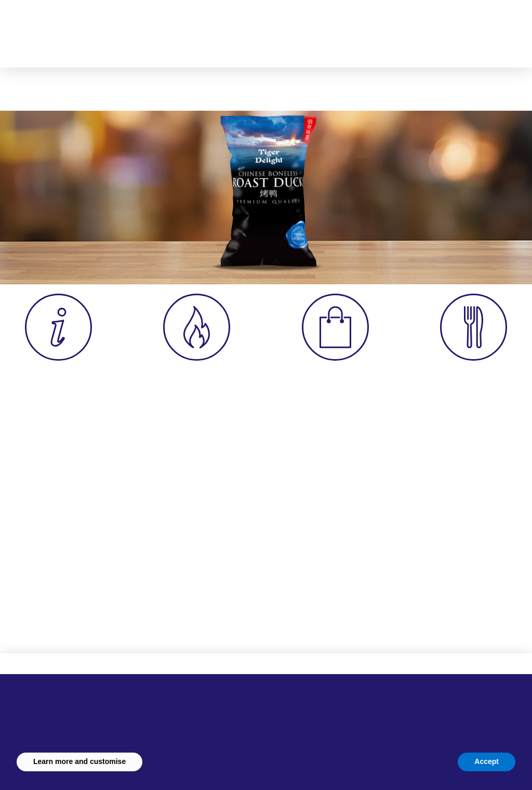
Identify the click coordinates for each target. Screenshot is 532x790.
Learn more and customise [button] (79, 761)
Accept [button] (487, 761)
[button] (392, 29)
